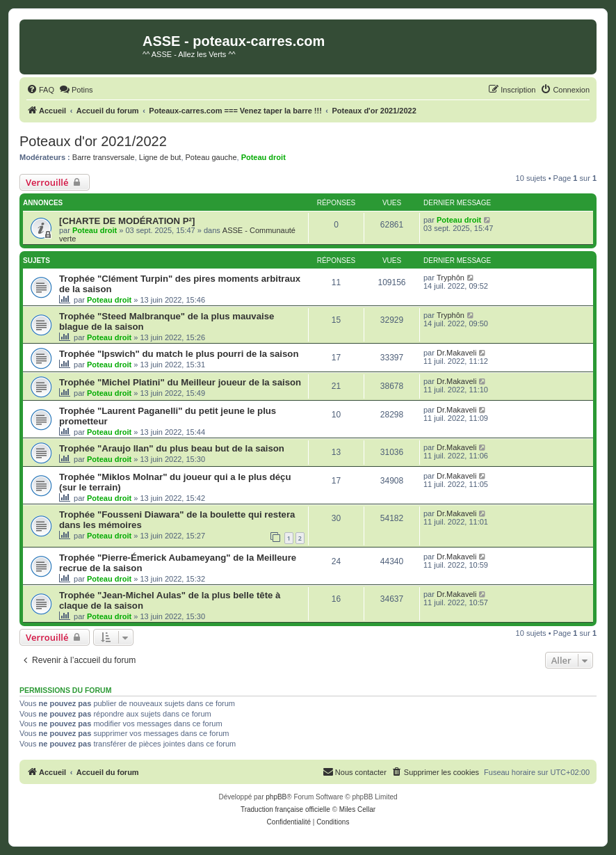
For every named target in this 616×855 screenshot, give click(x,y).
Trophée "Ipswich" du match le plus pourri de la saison (179, 354)
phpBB (276, 797)
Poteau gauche (211, 157)
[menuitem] (40, 90)
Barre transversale (104, 157)
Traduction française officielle (285, 809)
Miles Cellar (357, 809)
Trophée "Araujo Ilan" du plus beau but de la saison (172, 448)
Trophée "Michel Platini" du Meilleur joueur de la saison (180, 382)
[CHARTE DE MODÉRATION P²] (127, 221)
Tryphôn (451, 278)
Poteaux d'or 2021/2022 (93, 141)
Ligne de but (160, 157)
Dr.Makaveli (456, 353)
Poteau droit (264, 157)
